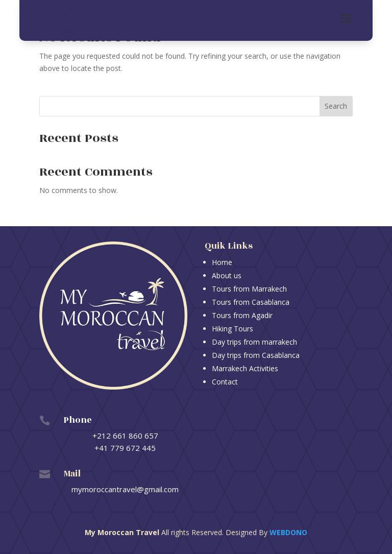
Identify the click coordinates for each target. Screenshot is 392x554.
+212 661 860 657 (125, 436)
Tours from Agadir (242, 315)
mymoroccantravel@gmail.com (125, 489)
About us (227, 275)
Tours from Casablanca (251, 302)
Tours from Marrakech (249, 289)
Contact (225, 382)
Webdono (288, 532)
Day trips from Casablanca (256, 355)
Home (222, 262)
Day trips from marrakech (254, 342)
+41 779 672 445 (125, 448)
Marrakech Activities (245, 368)
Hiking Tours (232, 329)
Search (336, 106)
